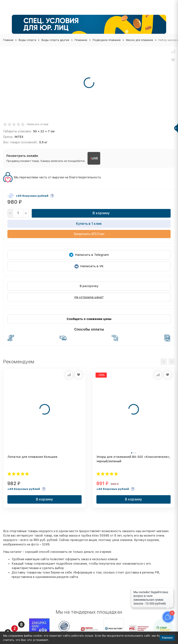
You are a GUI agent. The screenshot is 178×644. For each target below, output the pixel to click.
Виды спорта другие (55, 40)
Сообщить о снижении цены (89, 319)
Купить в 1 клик (89, 224)
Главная (8, 40)
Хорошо (167, 638)
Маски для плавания (140, 40)
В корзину (101, 213)
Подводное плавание (107, 40)
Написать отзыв (38, 124)
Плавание (81, 40)
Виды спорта (27, 40)
